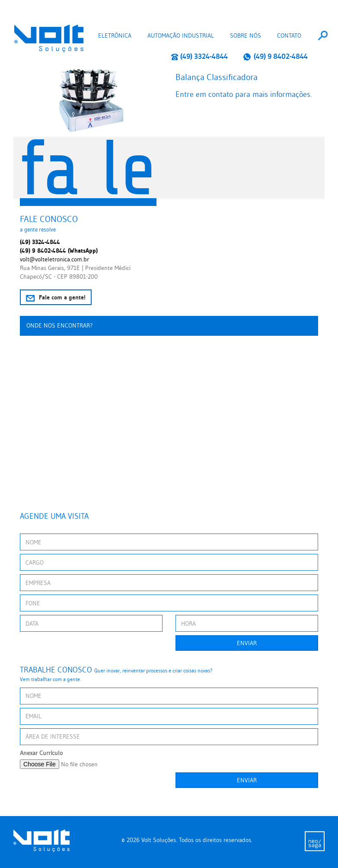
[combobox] (323, 35)
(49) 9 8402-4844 (275, 56)
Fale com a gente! (56, 297)
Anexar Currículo (41, 753)
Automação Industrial (181, 35)
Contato (289, 35)
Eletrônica (115, 35)
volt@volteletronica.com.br (54, 259)
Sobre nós (246, 35)
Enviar (247, 643)
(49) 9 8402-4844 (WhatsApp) (59, 251)
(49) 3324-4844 (199, 56)
